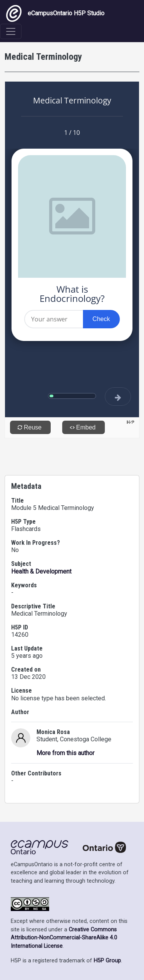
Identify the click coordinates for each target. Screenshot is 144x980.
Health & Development (41, 571)
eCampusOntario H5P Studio (55, 13)
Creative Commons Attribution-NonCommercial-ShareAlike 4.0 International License (64, 938)
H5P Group (107, 961)
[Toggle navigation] (11, 31)
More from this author (65, 753)
